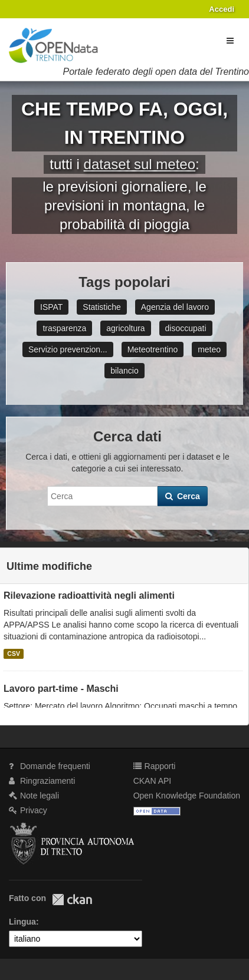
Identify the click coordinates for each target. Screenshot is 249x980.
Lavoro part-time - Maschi (61, 689)
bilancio (124, 371)
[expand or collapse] (230, 41)
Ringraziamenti (42, 781)
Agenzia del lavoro (175, 307)
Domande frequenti (50, 766)
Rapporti (155, 766)
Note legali (34, 796)
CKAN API (153, 781)
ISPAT (51, 307)
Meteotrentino (153, 349)
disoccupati (186, 328)
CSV (14, 654)
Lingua (22, 922)
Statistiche (102, 307)
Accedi (222, 9)
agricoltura (125, 328)
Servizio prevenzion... (68, 349)
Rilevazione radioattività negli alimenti (89, 595)
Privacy (28, 810)
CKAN (72, 900)
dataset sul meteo (140, 164)
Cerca (183, 496)
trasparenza (64, 328)
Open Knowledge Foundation (187, 796)
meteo (209, 349)
